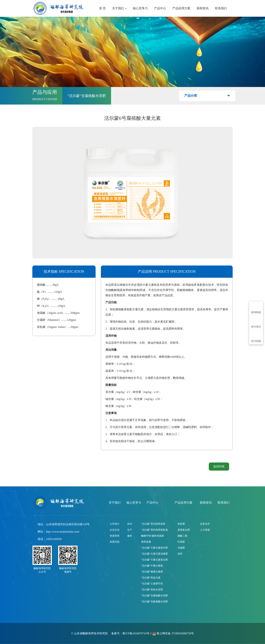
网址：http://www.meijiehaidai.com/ (59, 532)
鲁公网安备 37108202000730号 (173, 633)
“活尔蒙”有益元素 (151, 578)
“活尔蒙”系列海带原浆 (153, 524)
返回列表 (219, 466)
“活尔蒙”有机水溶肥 (152, 590)
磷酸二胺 (182, 536)
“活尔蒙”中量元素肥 (152, 566)
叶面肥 (181, 542)
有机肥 (181, 524)
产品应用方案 (181, 8)
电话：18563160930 (50, 539)
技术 (130, 524)
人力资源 (205, 530)
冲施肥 (181, 548)
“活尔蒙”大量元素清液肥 (154, 554)
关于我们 (119, 8)
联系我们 (221, 8)
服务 (130, 536)
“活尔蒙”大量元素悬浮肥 (154, 548)
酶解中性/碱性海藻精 (153, 536)
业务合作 (205, 524)
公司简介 (115, 524)
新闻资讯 (203, 8)
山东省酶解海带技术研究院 (91, 633)
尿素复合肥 (184, 530)
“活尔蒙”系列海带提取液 (154, 530)
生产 (130, 530)
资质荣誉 (115, 536)
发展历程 (115, 542)
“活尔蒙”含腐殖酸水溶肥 (154, 596)
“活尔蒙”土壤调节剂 (152, 584)
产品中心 (160, 8)
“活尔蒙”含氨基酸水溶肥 (154, 602)
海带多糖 (146, 542)
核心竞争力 (140, 8)
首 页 (102, 8)
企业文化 (115, 530)
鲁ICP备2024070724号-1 (137, 633)
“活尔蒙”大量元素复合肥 (154, 560)
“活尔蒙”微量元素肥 (152, 572)
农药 (180, 554)
